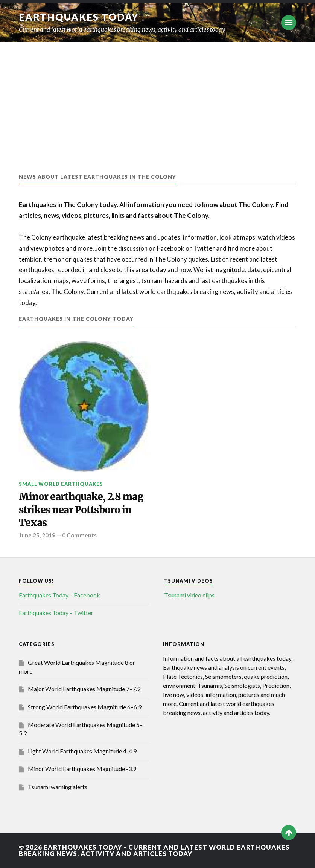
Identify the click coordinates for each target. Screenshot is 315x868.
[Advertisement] (157, 99)
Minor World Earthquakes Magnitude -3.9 (82, 769)
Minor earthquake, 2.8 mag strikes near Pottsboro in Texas (81, 510)
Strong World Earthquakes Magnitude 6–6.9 (85, 707)
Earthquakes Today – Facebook (59, 595)
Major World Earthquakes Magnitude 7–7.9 (84, 689)
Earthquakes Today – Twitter (56, 613)
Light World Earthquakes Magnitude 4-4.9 (82, 751)
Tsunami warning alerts (58, 787)
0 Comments (79, 535)
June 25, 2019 (37, 535)
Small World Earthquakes (61, 484)
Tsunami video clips (189, 595)
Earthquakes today (79, 17)
